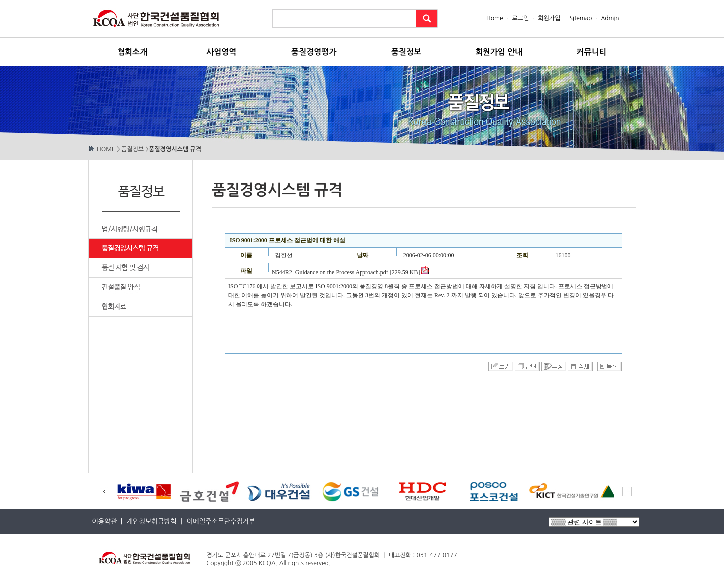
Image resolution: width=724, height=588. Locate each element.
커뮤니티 (592, 52)
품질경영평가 (314, 52)
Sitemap (580, 18)
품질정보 (406, 52)
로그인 (520, 18)
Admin (610, 18)
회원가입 (549, 18)
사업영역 (221, 52)
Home (496, 18)
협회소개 (132, 52)
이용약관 (104, 522)
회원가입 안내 (499, 52)
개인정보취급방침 (151, 522)
